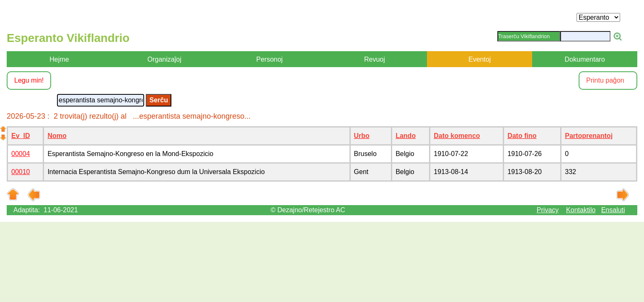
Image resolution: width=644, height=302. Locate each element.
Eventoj (480, 59)
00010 (21, 172)
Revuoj (375, 59)
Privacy (548, 210)
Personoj (269, 59)
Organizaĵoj (164, 59)
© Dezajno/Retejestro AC (308, 210)
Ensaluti (613, 210)
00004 (21, 154)
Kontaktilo (581, 210)
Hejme (59, 59)
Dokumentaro (585, 59)
